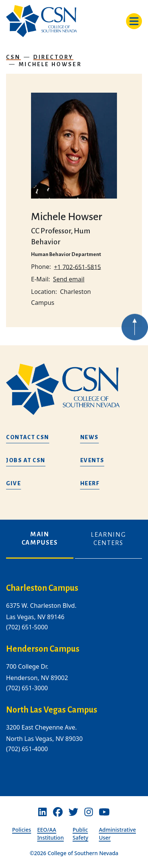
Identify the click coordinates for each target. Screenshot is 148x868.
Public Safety (81, 834)
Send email (69, 279)
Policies (22, 830)
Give (14, 483)
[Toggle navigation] (134, 21)
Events (92, 460)
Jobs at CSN (26, 460)
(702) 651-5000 (27, 627)
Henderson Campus (43, 649)
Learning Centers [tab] (108, 539)
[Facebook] (58, 812)
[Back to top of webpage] (135, 336)
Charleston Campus (42, 588)
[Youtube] (104, 812)
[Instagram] (89, 812)
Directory (54, 57)
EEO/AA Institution (50, 834)
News (90, 437)
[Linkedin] (42, 812)
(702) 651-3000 (27, 688)
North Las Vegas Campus (52, 710)
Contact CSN (28, 437)
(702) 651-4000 (27, 749)
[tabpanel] (74, 674)
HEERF (90, 483)
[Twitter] (73, 812)
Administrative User (117, 834)
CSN (13, 57)
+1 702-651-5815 (77, 267)
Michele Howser (50, 64)
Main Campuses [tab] (40, 539)
